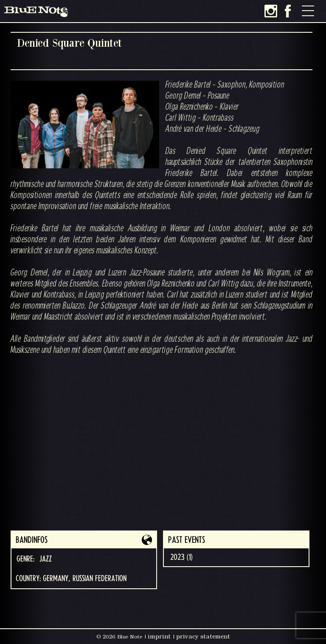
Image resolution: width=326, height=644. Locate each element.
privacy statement (203, 636)
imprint (159, 636)
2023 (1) (181, 557)
